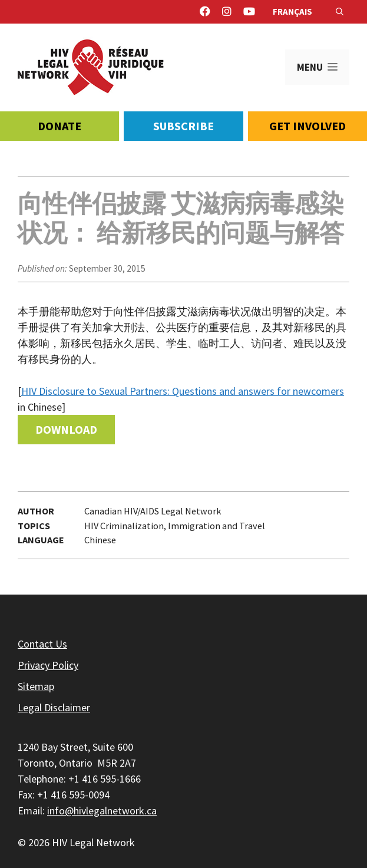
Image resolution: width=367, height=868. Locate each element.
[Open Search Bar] (340, 12)
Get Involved (308, 126)
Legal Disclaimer (54, 707)
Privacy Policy (48, 665)
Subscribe (183, 126)
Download (66, 429)
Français (292, 11)
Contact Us (42, 644)
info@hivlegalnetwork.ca (102, 811)
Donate (59, 126)
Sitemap (36, 686)
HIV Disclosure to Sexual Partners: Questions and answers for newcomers (183, 391)
